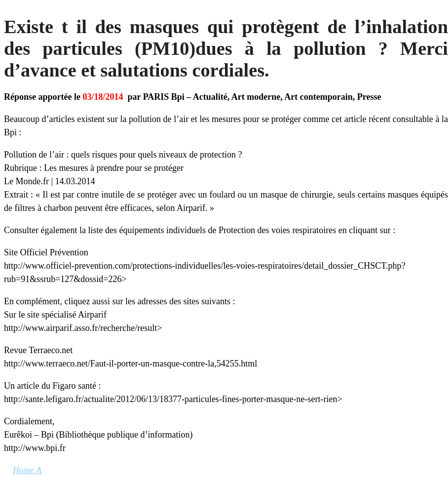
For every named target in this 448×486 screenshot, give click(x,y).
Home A (27, 470)
